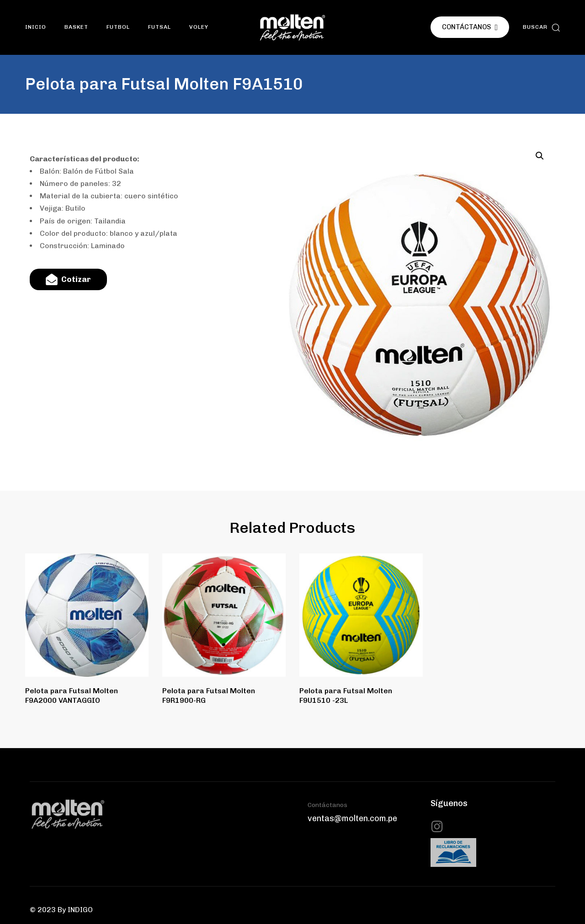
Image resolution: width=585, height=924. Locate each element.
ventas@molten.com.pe (352, 818)
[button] (541, 27)
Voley (199, 27)
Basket (76, 27)
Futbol (118, 27)
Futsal (160, 27)
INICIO (36, 27)
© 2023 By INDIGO (61, 910)
